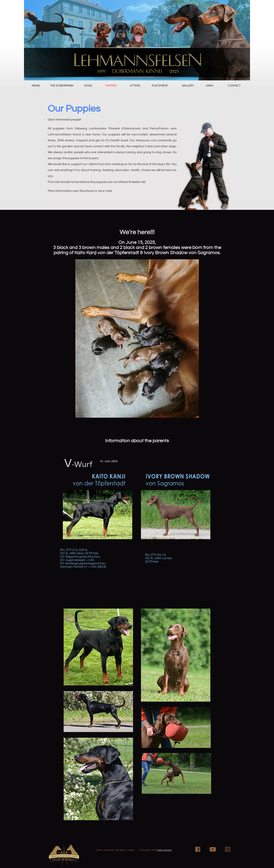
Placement (160, 86)
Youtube (213, 849)
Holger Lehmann (164, 850)
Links (210, 86)
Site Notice (120, 850)
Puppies (111, 86)
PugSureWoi (137, 40)
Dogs (88, 86)
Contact (234, 86)
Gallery (188, 86)
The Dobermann (62, 86)
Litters (135, 86)
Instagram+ (228, 849)
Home (99, 850)
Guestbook (109, 850)
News (36, 86)
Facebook (198, 849)
